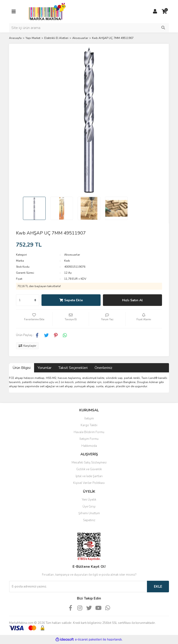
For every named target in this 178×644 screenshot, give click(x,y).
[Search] (89, 28)
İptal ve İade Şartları (89, 476)
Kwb (67, 261)
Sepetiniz (89, 520)
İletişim (89, 419)
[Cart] (164, 12)
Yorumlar (44, 368)
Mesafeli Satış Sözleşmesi (89, 463)
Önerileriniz (103, 368)
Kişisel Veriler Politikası (89, 483)
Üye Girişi (89, 507)
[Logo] (46, 11)
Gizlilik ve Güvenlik (89, 469)
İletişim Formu (89, 439)
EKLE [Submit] (158, 587)
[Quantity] (28, 300)
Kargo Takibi (89, 425)
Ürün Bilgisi (22, 368)
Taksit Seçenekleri (73, 368)
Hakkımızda (89, 446)
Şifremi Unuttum (89, 513)
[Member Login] (155, 12)
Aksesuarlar (72, 255)
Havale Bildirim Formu (89, 432)
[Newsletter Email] (78, 587)
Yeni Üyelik (89, 500)
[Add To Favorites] (34, 319)
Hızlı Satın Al (132, 300)
